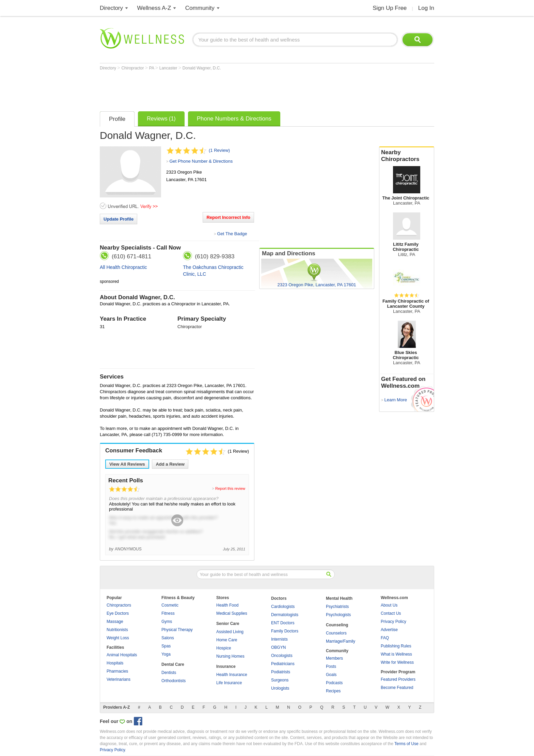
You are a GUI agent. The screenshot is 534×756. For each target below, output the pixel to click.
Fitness (168, 613)
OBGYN (278, 647)
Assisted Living (230, 632)
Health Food (227, 605)
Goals (331, 675)
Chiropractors (119, 605)
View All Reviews (127, 464)
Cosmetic (170, 605)
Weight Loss (118, 638)
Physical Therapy (177, 630)
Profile (117, 119)
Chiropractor (133, 68)
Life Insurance (229, 683)
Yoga (166, 654)
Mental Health (339, 598)
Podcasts (334, 683)
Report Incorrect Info (228, 217)
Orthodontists (174, 681)
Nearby (407, 156)
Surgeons (280, 680)
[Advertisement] (224, 89)
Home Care (227, 640)
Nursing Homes (230, 656)
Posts (331, 666)
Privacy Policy (394, 622)
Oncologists (282, 656)
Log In (426, 8)
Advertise (389, 630)
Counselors (336, 633)
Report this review (230, 488)
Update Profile (119, 219)
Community (200, 8)
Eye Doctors (118, 613)
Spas (166, 646)
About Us (389, 605)
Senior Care (228, 624)
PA (152, 68)
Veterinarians (119, 679)
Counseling (337, 625)
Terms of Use (406, 744)
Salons (168, 638)
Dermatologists (285, 615)
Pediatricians (283, 664)
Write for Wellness (397, 662)
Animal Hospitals (122, 655)
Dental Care (173, 664)
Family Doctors (285, 631)
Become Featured (397, 688)
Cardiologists (283, 607)
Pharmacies (117, 671)
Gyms (167, 622)
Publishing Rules (396, 646)
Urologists (280, 688)
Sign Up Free (390, 8)
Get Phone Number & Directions (201, 161)
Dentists (169, 673)
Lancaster (169, 68)
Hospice (224, 648)
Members (334, 658)
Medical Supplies (232, 613)
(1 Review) (219, 150)
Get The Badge (232, 234)
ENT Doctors (283, 623)
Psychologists (338, 615)
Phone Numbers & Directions (234, 119)
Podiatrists (281, 672)
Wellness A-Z (154, 8)
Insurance (226, 666)
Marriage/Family (341, 641)
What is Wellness (396, 654)
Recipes (333, 691)
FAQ (385, 638)
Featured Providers (398, 679)
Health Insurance (232, 675)
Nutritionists (117, 630)
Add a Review (170, 464)
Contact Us (391, 613)
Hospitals (115, 663)
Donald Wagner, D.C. (202, 68)
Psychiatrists (337, 607)
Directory (111, 8)
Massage (115, 622)
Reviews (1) (161, 119)
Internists (279, 639)
